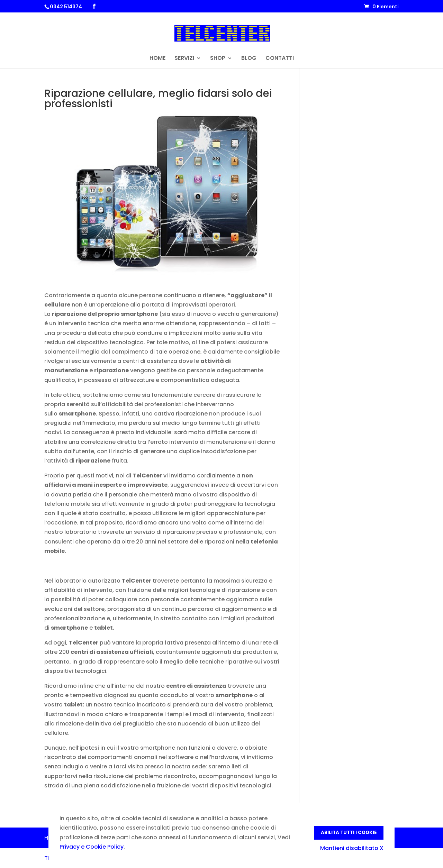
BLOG (249, 59)
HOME (157, 59)
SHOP (218, 59)
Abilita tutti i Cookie (349, 833)
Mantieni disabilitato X (352, 848)
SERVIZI (184, 59)
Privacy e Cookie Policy (92, 847)
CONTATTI (280, 59)
